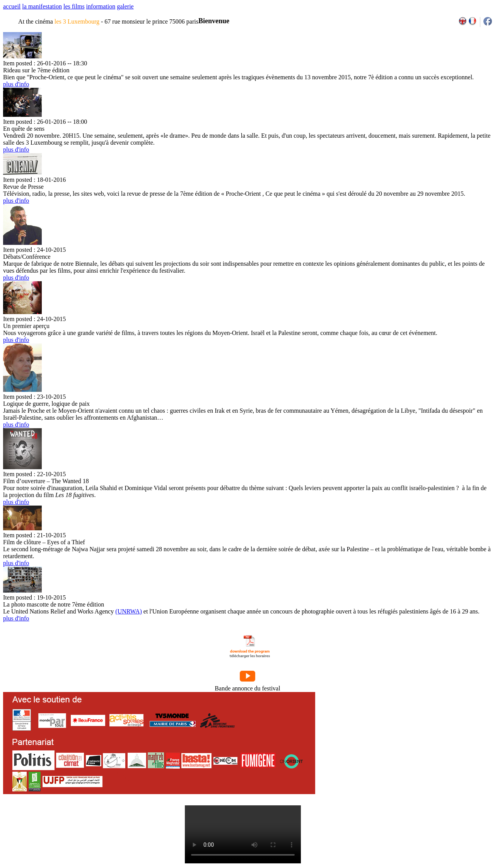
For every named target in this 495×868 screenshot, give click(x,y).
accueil (12, 6)
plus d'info (16, 84)
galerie (125, 6)
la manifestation (42, 6)
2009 (402, 820)
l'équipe (143, 820)
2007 (385, 820)
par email (67, 820)
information (101, 6)
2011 (419, 820)
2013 (436, 820)
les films (74, 6)
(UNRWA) (128, 611)
